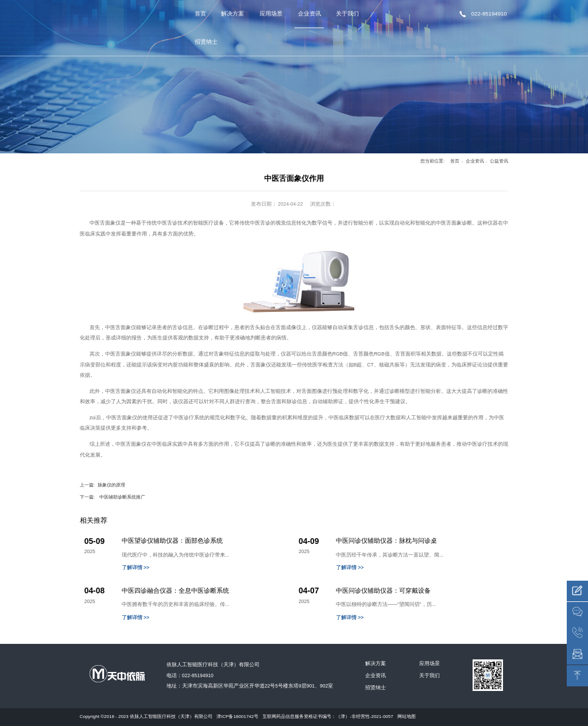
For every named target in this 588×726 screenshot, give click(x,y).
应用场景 (271, 13)
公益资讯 (499, 161)
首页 (200, 13)
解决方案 (233, 13)
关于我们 (347, 13)
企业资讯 (310, 13)
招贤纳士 (206, 42)
